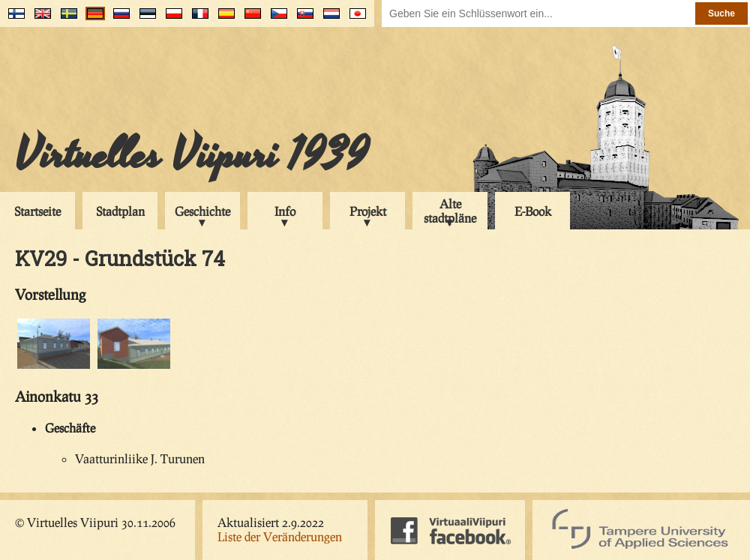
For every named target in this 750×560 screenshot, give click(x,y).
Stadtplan (120, 211)
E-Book (533, 211)
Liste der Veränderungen (280, 536)
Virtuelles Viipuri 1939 (192, 155)
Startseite (37, 211)
